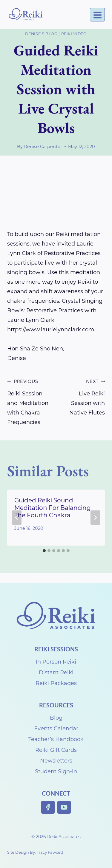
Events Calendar (56, 729)
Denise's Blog (41, 34)
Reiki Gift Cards (56, 750)
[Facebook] (48, 807)
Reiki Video (74, 34)
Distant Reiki (56, 673)
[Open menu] (97, 15)
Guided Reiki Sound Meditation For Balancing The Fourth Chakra (53, 508)
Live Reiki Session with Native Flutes (83, 396)
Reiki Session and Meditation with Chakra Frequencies (29, 401)
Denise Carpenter (43, 147)
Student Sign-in (56, 771)
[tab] (44, 551)
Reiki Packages (56, 683)
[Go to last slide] (17, 518)
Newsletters (56, 761)
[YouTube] (64, 807)
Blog (56, 718)
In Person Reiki (56, 662)
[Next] (95, 518)
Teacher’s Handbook (56, 739)
